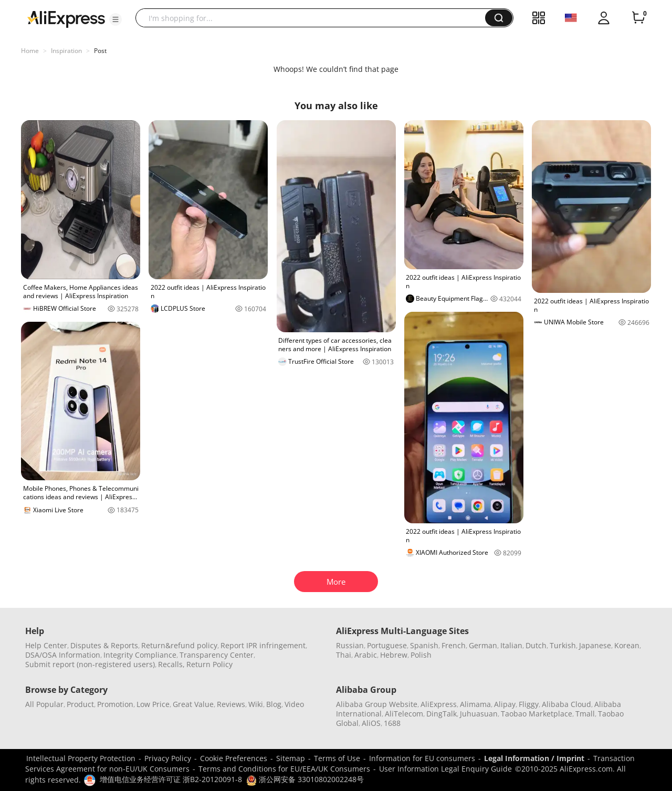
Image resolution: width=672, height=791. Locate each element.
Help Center (46, 645)
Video (294, 704)
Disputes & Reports (104, 645)
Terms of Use (337, 758)
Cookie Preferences (234, 758)
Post (100, 51)
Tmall (585, 714)
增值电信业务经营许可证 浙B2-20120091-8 (171, 779)
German (483, 645)
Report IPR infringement (263, 645)
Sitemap (291, 758)
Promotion (115, 704)
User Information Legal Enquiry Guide (445, 769)
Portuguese (387, 645)
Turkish (563, 645)
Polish (421, 655)
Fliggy (529, 704)
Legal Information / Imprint (534, 758)
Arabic (366, 655)
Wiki (256, 704)
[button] (115, 19)
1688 (392, 723)
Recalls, (171, 664)
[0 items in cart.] (638, 18)
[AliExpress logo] (66, 18)
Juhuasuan (479, 714)
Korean (627, 645)
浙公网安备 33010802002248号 (305, 779)
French (454, 645)
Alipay (505, 704)
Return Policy (209, 664)
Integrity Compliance (140, 655)
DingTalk (442, 714)
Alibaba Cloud (566, 704)
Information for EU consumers (422, 758)
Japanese (595, 645)
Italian (511, 645)
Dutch (536, 645)
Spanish (424, 645)
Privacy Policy (168, 758)
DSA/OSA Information (63, 655)
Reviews (231, 704)
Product (80, 704)
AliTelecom (404, 714)
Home (30, 51)
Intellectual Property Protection (81, 758)
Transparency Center (217, 655)
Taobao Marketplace (537, 714)
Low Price (153, 704)
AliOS (371, 723)
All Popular (44, 704)
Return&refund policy (179, 645)
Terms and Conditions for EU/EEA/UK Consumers (284, 769)
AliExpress (439, 704)
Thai (344, 655)
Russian (350, 645)
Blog (274, 704)
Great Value (193, 704)
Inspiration (66, 51)
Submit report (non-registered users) (90, 664)
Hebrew (394, 655)
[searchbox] (314, 18)
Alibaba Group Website (377, 704)
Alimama (475, 704)
